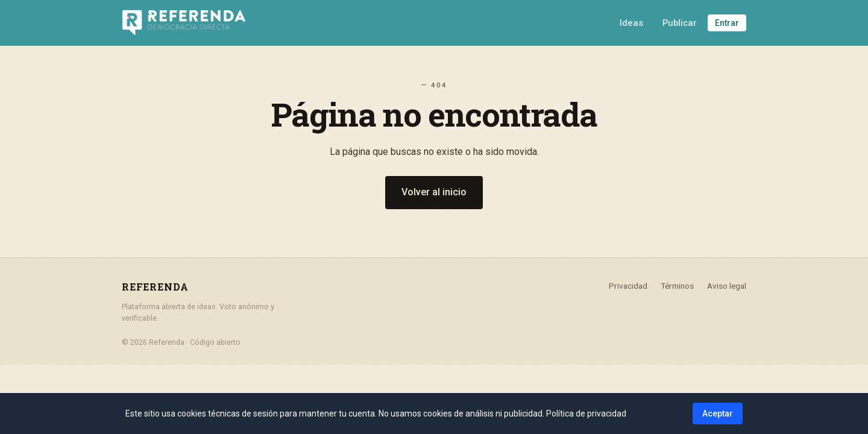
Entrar (727, 23)
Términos (677, 286)
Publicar (680, 23)
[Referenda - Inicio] (184, 23)
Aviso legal (727, 286)
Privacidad (628, 286)
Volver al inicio (434, 192)
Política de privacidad (586, 414)
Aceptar (718, 414)
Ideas (631, 23)
